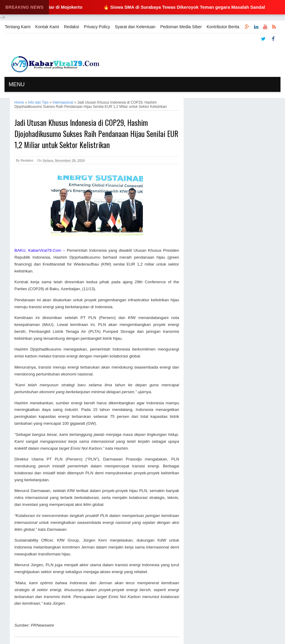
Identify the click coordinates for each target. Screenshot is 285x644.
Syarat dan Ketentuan (135, 27)
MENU (17, 84)
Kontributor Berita (223, 27)
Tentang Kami (18, 27)
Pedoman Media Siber (181, 27)
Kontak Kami (47, 27)
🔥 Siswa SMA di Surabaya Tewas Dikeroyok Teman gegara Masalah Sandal (187, 7)
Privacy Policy (97, 27)
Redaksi (72, 27)
